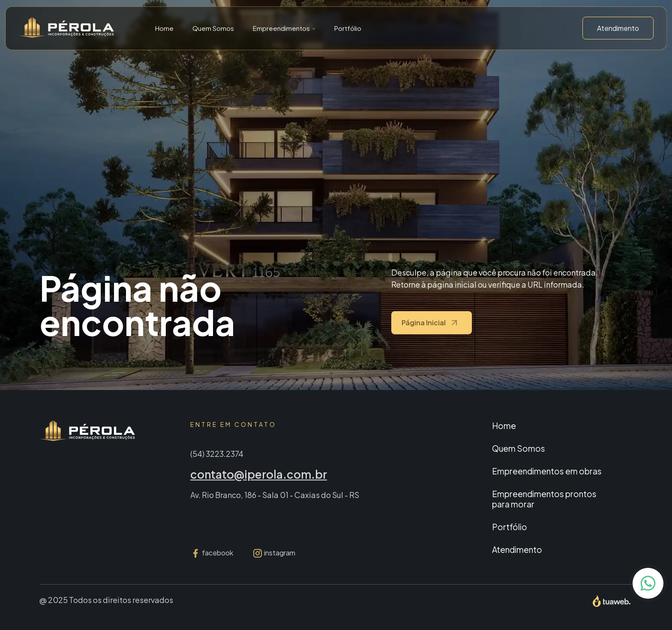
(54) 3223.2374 (217, 454)
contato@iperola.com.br (259, 474)
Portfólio (348, 28)
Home (164, 28)
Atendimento (618, 28)
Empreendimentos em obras (547, 471)
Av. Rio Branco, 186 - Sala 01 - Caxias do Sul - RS (275, 495)
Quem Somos (213, 28)
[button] (284, 28)
